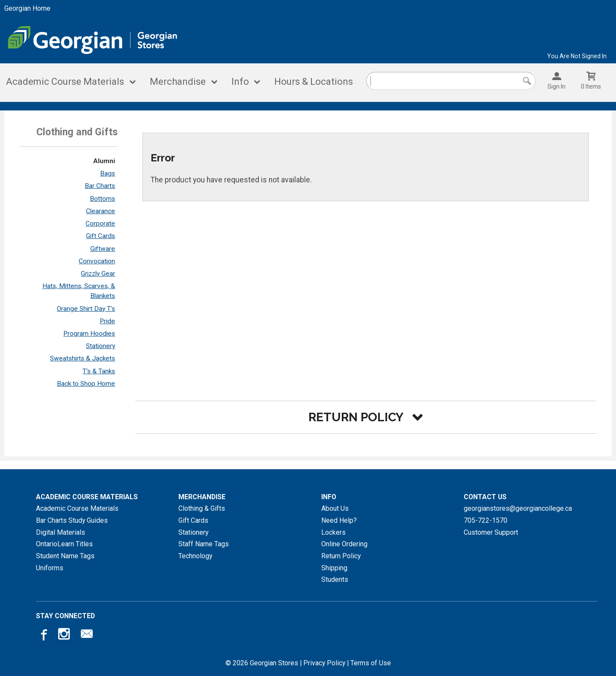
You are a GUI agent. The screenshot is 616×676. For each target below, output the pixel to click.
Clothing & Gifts (202, 508)
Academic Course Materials (65, 82)
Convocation (97, 261)
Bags (108, 173)
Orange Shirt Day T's (86, 309)
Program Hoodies (89, 334)
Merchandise (178, 82)
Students (335, 579)
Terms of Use (371, 663)
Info (240, 82)
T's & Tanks (99, 371)
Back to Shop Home (86, 384)
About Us (335, 508)
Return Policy (341, 556)
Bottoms (102, 199)
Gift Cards (101, 236)
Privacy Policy (324, 663)
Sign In (557, 86)
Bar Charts (100, 186)
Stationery (101, 346)
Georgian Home (27, 8)
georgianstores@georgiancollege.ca (518, 508)
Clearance (101, 211)
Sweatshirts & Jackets (83, 358)
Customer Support (491, 532)
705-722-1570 (486, 520)
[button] (366, 417)
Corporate (100, 223)
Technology (195, 556)
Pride (107, 321)
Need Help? (339, 520)
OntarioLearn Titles (64, 544)
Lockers (333, 532)
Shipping (334, 568)
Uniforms (50, 568)
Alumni (104, 161)
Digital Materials (61, 532)
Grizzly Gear (98, 274)
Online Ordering (344, 544)
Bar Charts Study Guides (72, 520)
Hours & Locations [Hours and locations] (314, 82)
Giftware (103, 249)
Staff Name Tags (204, 544)
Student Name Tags (65, 556)
